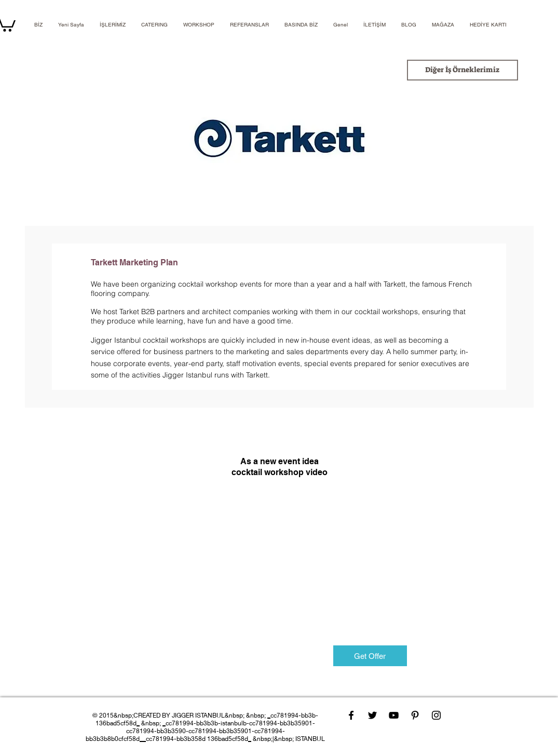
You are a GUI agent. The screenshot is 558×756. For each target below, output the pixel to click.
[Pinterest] (415, 715)
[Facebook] (351, 715)
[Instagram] (436, 715)
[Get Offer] (370, 656)
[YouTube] (394, 715)
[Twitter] (372, 715)
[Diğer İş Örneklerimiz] (462, 70)
